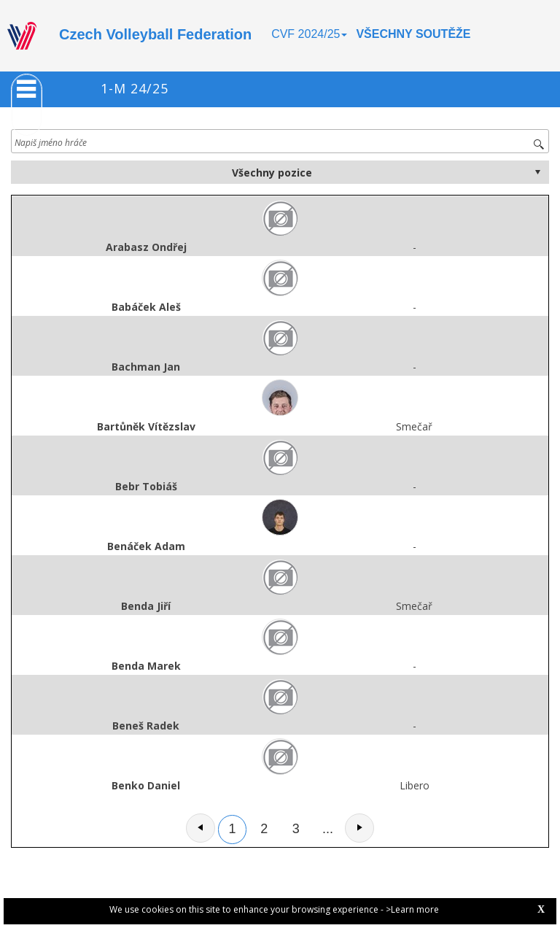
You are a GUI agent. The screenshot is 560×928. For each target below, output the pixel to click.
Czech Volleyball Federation (155, 34)
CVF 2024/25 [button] (309, 34)
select (537, 172)
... (328, 829)
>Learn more (412, 909)
